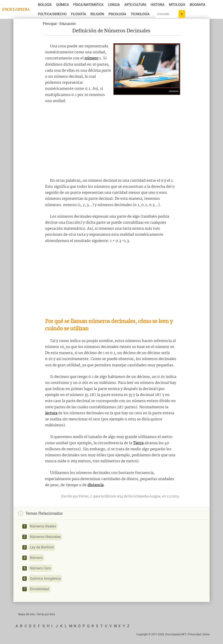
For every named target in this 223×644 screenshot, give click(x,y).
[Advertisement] (111, 141)
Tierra (138, 443)
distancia (96, 485)
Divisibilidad (40, 589)
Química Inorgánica (45, 578)
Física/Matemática (88, 5)
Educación (68, 24)
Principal (50, 24)
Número (36, 558)
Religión (97, 14)
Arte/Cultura (135, 5)
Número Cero (40, 568)
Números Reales (43, 526)
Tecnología (140, 14)
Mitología (177, 5)
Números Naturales (45, 537)
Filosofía (78, 14)
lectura (51, 413)
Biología (45, 5)
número (91, 58)
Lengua (114, 5)
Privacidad (194, 634)
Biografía (198, 5)
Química (63, 5)
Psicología (117, 14)
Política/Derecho (52, 14)
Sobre (206, 634)
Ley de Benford (42, 547)
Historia (158, 5)
